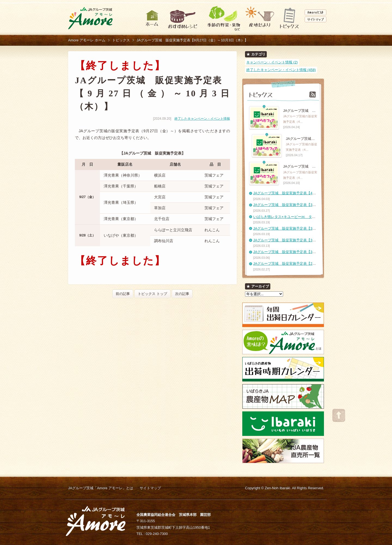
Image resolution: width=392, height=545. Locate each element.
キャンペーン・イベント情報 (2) (272, 62)
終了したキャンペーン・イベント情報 (202, 119)
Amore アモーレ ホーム (87, 40)
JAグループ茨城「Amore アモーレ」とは (101, 488)
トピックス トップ (152, 294)
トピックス (121, 40)
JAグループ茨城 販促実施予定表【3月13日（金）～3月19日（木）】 (309, 240)
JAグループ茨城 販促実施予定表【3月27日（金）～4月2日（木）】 (308, 205)
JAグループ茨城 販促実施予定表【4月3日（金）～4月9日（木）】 (307, 193)
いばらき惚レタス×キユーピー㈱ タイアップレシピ (295, 217)
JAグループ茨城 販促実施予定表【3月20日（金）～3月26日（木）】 (309, 228)
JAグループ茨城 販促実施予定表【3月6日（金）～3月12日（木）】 (308, 252)
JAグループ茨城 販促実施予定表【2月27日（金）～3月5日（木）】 (308, 264)
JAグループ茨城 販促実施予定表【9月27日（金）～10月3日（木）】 (192, 40)
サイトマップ (150, 488)
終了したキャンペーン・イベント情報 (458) (281, 70)
